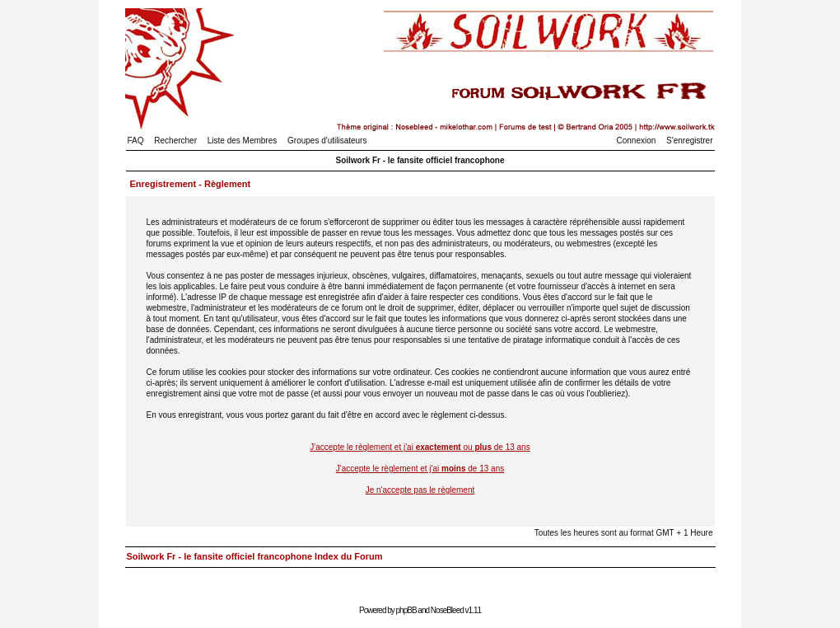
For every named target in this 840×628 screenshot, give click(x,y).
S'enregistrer (689, 141)
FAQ (136, 141)
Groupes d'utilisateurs (327, 141)
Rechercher (175, 141)
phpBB (406, 610)
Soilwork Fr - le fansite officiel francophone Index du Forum (255, 556)
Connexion (637, 141)
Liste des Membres (242, 141)
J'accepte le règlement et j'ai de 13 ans (420, 469)
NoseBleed (447, 610)
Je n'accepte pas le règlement (420, 490)
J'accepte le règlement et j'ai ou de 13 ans (420, 447)
